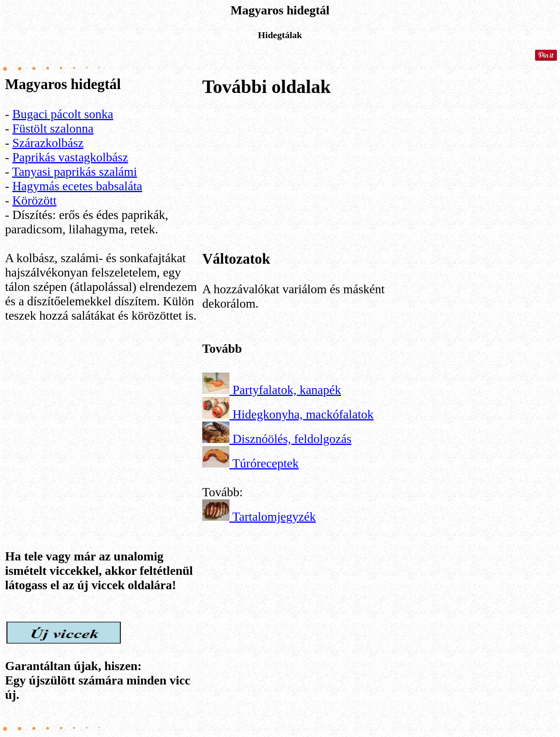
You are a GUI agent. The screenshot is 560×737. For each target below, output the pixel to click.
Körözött (35, 200)
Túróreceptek (265, 463)
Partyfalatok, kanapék (287, 390)
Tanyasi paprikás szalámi (74, 172)
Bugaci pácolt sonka (63, 114)
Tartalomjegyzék (274, 516)
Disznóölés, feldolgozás (292, 439)
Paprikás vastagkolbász (70, 157)
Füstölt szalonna (53, 128)
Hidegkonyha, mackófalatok (303, 414)
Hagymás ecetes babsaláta (77, 186)
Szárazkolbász (48, 143)
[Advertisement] (102, 420)
